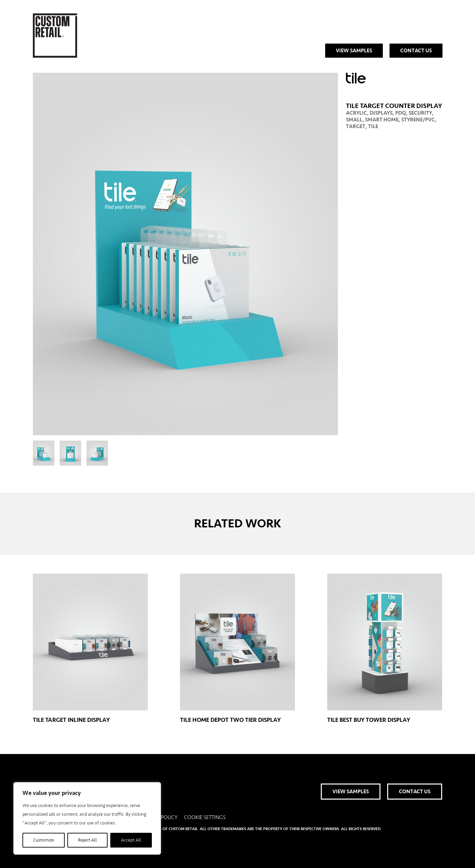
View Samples (354, 51)
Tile (373, 126)
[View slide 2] (70, 453)
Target (356, 126)
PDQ (401, 113)
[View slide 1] (44, 453)
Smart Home (382, 120)
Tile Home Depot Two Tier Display (237, 649)
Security (420, 113)
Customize (44, 840)
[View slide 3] (97, 453)
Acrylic (357, 113)
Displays (381, 113)
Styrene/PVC (418, 120)
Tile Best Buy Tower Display (385, 649)
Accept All (131, 840)
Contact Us (416, 51)
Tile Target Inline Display (90, 649)
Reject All (87, 840)
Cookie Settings (205, 817)
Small (354, 120)
